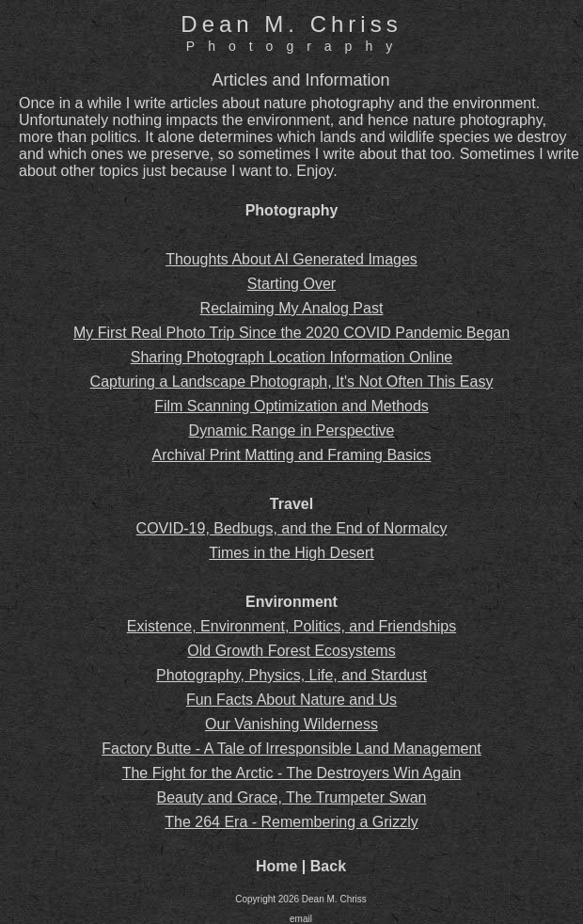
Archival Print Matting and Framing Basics (292, 455)
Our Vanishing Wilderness (291, 724)
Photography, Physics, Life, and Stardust (291, 675)
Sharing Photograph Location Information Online (291, 357)
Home (276, 866)
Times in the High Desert (291, 553)
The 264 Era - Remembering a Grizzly (291, 822)
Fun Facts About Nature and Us (291, 700)
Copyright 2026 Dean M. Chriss (301, 899)
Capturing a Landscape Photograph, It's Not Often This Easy (292, 382)
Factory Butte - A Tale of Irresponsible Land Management (291, 749)
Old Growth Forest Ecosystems (291, 651)
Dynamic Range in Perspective (292, 430)
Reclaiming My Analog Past (292, 308)
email (301, 919)
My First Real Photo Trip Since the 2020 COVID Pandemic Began (291, 333)
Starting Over (291, 284)
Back (328, 866)
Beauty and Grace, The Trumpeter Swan (292, 797)
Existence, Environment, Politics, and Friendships (291, 626)
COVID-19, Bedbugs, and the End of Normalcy (292, 528)
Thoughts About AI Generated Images (291, 259)
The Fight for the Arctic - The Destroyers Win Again (292, 773)
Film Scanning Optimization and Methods (291, 406)
